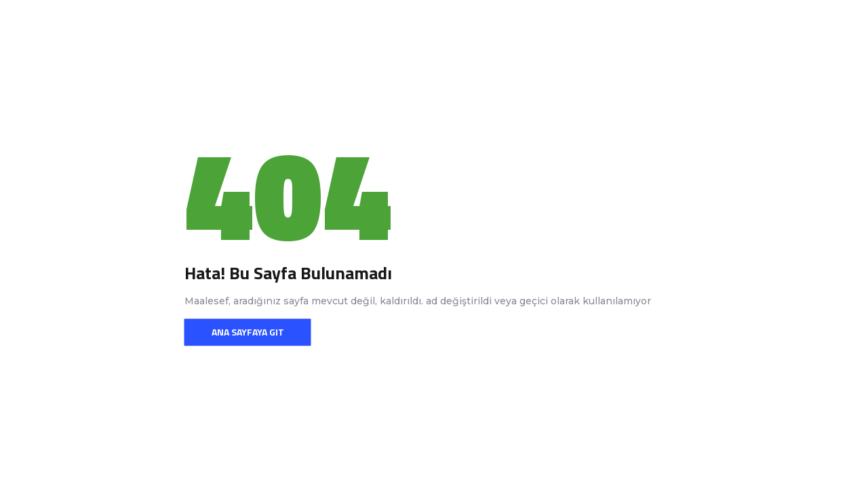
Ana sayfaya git (248, 332)
